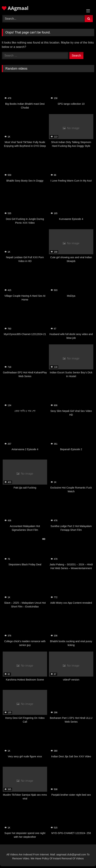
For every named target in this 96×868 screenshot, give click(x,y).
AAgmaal (15, 8)
